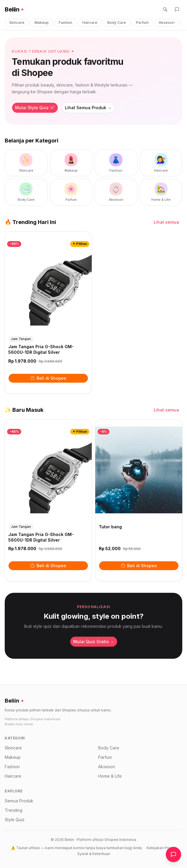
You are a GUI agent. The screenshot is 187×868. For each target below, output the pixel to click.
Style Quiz (15, 820)
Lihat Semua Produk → (88, 108)
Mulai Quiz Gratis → (94, 642)
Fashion (65, 23)
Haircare (90, 23)
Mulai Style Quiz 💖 (35, 108)
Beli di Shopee (48, 378)
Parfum (142, 23)
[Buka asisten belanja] (177, 9)
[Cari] (165, 9)
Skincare (17, 23)
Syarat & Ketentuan (94, 854)
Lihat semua (166, 222)
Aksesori (167, 23)
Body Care (117, 23)
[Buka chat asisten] (173, 854)
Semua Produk (19, 801)
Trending (14, 810)
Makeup (42, 23)
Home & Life (110, 776)
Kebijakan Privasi (161, 848)
